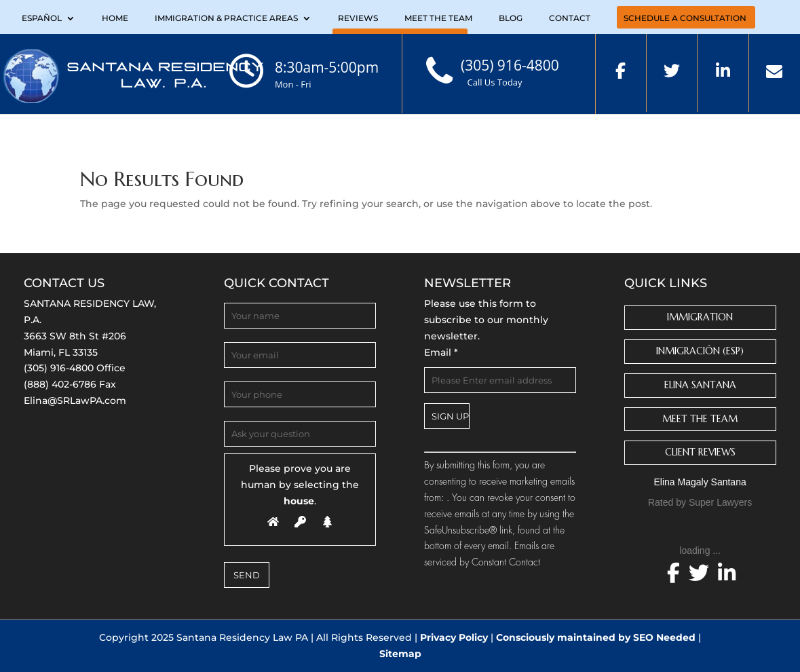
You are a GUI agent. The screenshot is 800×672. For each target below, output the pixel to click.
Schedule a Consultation (685, 19)
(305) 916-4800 (59, 368)
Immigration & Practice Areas (226, 19)
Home (115, 19)
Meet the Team (438, 19)
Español (42, 19)
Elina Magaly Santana (700, 482)
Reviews (358, 19)
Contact (570, 19)
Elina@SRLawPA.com (75, 400)
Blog (511, 19)
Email (441, 352)
